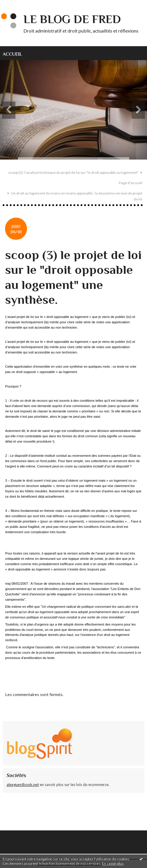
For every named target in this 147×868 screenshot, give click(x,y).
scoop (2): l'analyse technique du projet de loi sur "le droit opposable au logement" (73, 172)
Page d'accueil (131, 183)
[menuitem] (16, 53)
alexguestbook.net (23, 785)
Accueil (12, 54)
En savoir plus (113, 863)
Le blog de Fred (72, 19)
